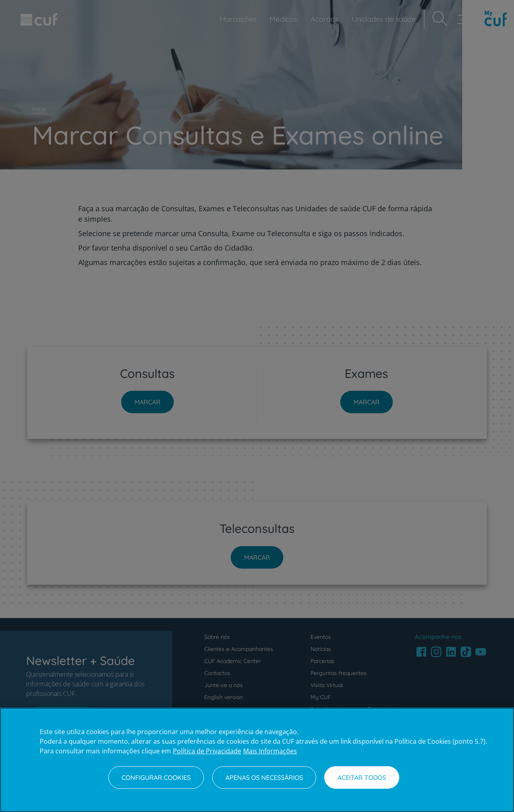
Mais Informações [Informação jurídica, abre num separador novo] (270, 751)
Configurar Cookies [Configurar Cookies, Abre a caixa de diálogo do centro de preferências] (156, 777)
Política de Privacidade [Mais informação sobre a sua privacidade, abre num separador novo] (207, 751)
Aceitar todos (362, 777)
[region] (257, 760)
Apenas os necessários (264, 777)
